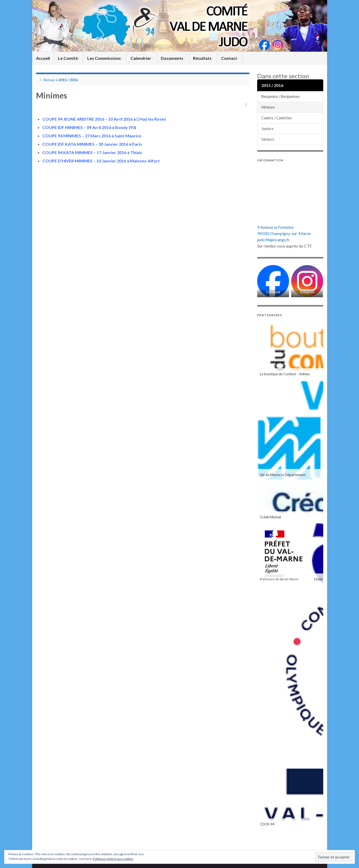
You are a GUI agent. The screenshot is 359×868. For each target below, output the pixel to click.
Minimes (268, 107)
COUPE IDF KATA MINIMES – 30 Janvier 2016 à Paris (92, 144)
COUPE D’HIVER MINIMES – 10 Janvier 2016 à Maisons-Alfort (101, 161)
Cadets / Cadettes (277, 118)
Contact (230, 58)
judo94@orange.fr (273, 240)
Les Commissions (105, 58)
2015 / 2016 (68, 80)
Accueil (43, 58)
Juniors (267, 129)
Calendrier (142, 58)
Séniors (268, 139)
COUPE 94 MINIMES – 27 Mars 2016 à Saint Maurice (92, 136)
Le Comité (69, 58)
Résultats (203, 58)
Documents (173, 58)
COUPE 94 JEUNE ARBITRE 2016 (73, 119)
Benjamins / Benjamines (281, 96)
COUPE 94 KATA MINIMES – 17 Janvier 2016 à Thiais (92, 152)
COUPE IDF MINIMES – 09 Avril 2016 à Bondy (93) (89, 127)
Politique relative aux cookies (113, 859)
